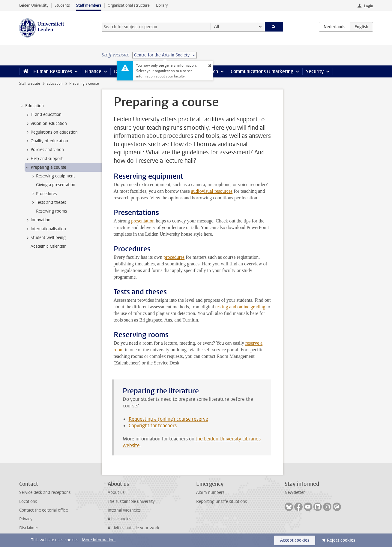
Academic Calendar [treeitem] (48, 246)
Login (369, 6)
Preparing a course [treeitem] (46, 168)
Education (55, 83)
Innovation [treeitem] (38, 220)
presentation (143, 221)
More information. (99, 540)
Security (315, 71)
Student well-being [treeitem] (45, 238)
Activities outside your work (133, 528)
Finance (93, 71)
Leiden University (34, 5)
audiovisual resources (212, 191)
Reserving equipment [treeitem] (53, 176)
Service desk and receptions (45, 493)
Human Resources (53, 71)
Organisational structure (129, 5)
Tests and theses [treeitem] (48, 203)
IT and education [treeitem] (43, 115)
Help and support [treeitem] (44, 159)
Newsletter (295, 493)
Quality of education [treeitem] (46, 141)
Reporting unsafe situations (221, 502)
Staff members (89, 5)
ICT (117, 71)
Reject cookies (341, 540)
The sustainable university (131, 502)
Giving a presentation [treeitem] (56, 185)
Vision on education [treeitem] (46, 124)
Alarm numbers (210, 493)
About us (116, 493)
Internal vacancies (124, 510)
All (217, 27)
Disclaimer (29, 528)
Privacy (26, 519)
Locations (28, 502)
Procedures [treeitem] (43, 194)
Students (62, 5)
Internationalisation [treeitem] (45, 229)
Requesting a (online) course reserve (168, 419)
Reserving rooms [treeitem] (51, 211)
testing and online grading (240, 307)
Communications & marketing (262, 71)
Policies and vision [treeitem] (44, 150)
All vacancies (119, 519)
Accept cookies (295, 540)
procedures (174, 257)
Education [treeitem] (32, 106)
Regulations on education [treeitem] (51, 132)
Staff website (30, 83)
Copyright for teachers (153, 426)
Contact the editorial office (43, 510)
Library (162, 5)
